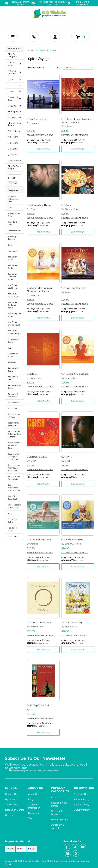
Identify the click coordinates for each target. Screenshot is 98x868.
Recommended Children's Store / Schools (14, 434)
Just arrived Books (13, 370)
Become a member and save (40, 135)
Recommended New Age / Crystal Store (14, 457)
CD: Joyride (67, 205)
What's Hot (12, 536)
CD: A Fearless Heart (37, 119)
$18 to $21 (13, 149)
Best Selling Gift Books (14, 315)
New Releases (14, 402)
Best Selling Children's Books (13, 277)
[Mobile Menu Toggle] (13, 37)
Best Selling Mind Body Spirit (15, 332)
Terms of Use (81, 794)
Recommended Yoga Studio (14, 478)
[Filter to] (15, 86)
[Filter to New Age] (15, 106)
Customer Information (34, 806)
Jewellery (12, 362)
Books (10, 245)
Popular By (12, 408)
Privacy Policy (54, 771)
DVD (10, 348)
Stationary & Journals (57, 826)
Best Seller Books (12, 258)
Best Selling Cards (13, 267)
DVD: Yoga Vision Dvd (38, 705)
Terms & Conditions (37, 771)
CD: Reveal (67, 457)
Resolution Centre (14, 810)
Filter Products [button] (15, 49)
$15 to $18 (13, 143)
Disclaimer (34, 813)
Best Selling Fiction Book (13, 295)
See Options (43, 149)
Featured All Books (13, 355)
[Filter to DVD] (15, 80)
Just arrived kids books (13, 395)
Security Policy (82, 810)
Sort (58, 67)
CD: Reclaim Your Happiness (75, 374)
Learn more (44, 143)
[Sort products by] (78, 67)
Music (10, 208)
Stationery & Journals (13, 238)
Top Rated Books (12, 529)
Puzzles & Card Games (14, 215)
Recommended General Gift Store (14, 445)
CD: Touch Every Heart (72, 540)
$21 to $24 (13, 155)
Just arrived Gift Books (14, 387)
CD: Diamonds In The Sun (39, 205)
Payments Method (17, 841)
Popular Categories (60, 790)
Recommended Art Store (14, 416)
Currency (10, 815)
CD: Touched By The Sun (39, 623)
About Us (35, 788)
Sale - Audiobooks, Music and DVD (14, 488)
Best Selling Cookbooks (13, 287)
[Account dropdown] (34, 37)
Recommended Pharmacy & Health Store (14, 468)
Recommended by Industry (14, 424)
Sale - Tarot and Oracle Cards (14, 506)
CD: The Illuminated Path (39, 540)
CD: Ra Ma (32, 374)
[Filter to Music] (15, 91)
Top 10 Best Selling (13, 521)
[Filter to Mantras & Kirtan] (15, 99)
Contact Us (11, 794)
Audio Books (13, 251)
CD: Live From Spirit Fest (73, 288)
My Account (12, 799)
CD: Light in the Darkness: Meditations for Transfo (39, 289)
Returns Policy (82, 805)
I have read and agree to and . (34, 770)
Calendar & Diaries (12, 223)
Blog (30, 799)
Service (11, 788)
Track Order (11, 805)
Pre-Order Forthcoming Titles (13, 199)
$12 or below (14, 131)
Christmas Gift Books (13, 341)
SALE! (10, 513)
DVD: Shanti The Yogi (72, 623)
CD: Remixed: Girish (37, 457)
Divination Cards (14, 231)
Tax (30, 818)
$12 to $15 (13, 137)
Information (84, 788)
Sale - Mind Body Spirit (12, 498)
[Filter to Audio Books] (15, 64)
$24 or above (14, 161)
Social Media (72, 841)
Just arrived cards (13, 378)
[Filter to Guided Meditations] (15, 72)
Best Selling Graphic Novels (14, 323)
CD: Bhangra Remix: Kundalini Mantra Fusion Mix (76, 121)
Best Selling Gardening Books (13, 305)
